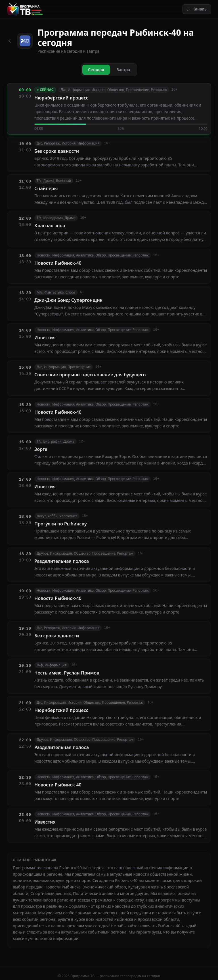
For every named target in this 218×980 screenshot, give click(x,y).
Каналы (197, 9)
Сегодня (96, 70)
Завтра (123, 70)
